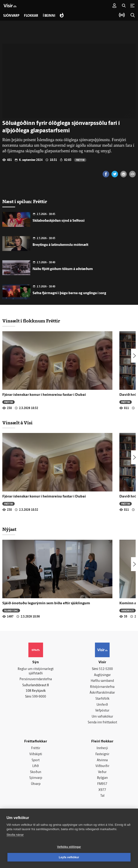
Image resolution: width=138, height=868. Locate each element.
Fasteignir (102, 754)
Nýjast (9, 529)
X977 (102, 790)
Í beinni (49, 16)
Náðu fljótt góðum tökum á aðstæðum (63, 269)
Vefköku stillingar (69, 847)
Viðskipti (36, 754)
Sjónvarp (36, 778)
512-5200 (106, 669)
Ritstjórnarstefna (102, 687)
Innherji (102, 748)
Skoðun (36, 772)
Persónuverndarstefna (36, 679)
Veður (102, 772)
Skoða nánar (15, 835)
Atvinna (102, 760)
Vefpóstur (102, 711)
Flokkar (31, 16)
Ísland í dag (11, 610)
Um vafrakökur (102, 717)
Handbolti (128, 610)
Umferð (102, 705)
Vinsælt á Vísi (17, 423)
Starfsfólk (102, 699)
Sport (36, 760)
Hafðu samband (102, 681)
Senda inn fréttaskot (102, 723)
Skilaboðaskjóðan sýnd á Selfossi (59, 221)
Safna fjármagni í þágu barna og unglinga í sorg (69, 293)
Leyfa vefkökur (69, 857)
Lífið (36, 766)
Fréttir (80, 160)
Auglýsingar (102, 675)
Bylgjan (102, 778)
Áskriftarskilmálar (102, 693)
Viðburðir (102, 766)
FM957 (102, 784)
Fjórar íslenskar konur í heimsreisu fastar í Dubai (44, 395)
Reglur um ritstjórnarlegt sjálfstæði (36, 671)
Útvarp (36, 784)
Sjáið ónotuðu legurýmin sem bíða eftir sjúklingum (46, 603)
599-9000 (39, 697)
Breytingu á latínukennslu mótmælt (60, 245)
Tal (102, 796)
